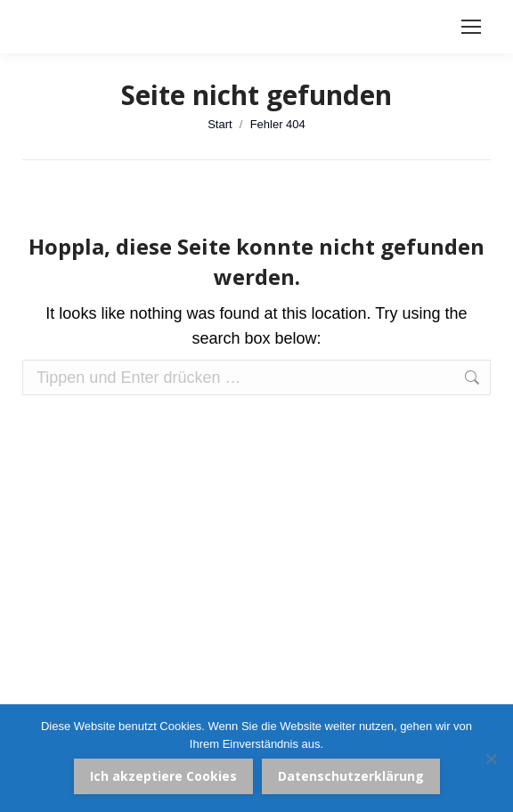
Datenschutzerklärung (351, 776)
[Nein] (491, 759)
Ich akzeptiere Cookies (163, 776)
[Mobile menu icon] (471, 27)
